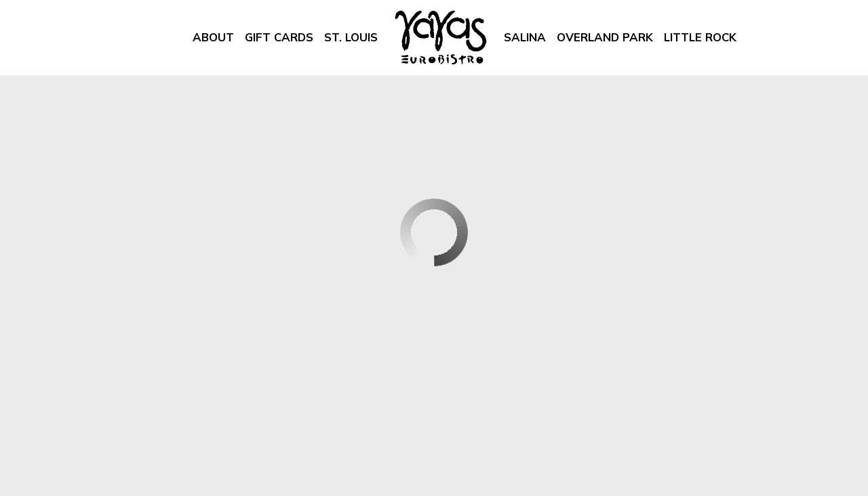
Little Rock (697, 37)
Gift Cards (279, 37)
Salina (522, 37)
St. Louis (348, 37)
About (213, 37)
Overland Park (602, 37)
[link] (440, 37)
